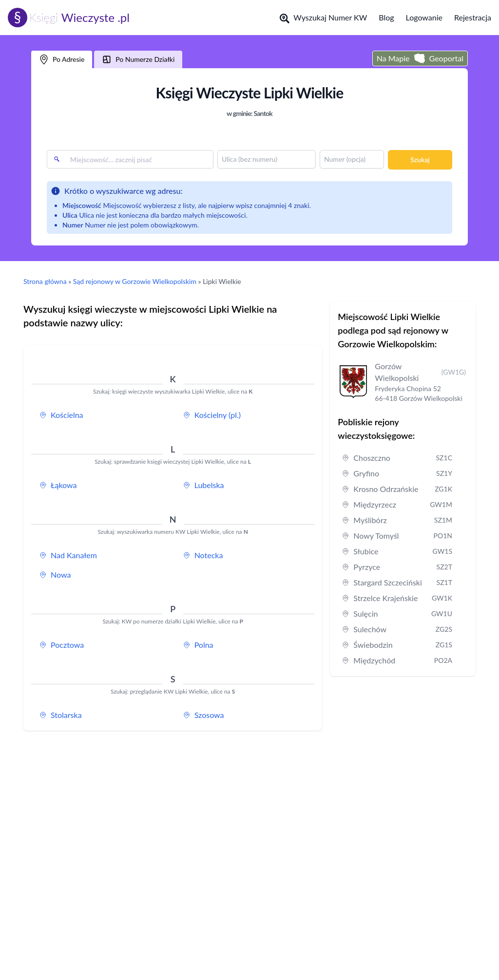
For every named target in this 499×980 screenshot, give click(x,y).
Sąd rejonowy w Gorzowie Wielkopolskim (135, 281)
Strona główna (45, 281)
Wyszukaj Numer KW (323, 18)
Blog (386, 17)
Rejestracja (473, 17)
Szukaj (420, 160)
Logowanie (424, 17)
